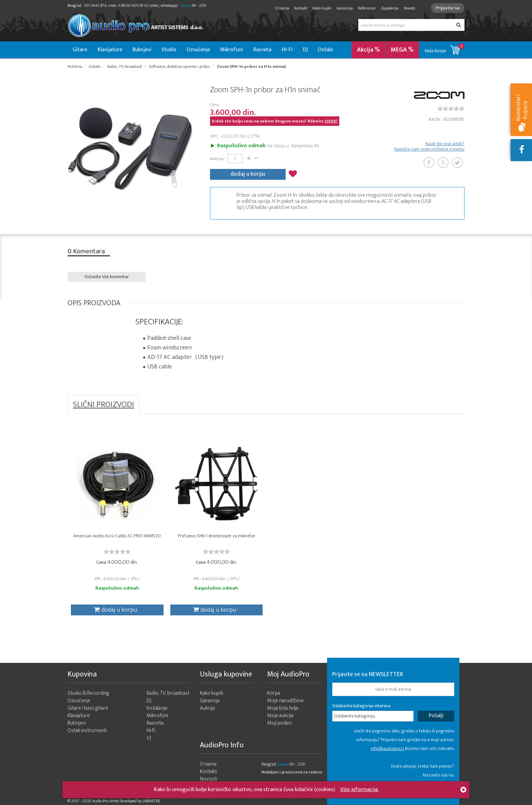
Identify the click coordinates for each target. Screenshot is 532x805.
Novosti (410, 8)
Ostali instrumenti (87, 731)
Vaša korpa (444, 49)
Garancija (345, 8)
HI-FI (287, 50)
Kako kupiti (322, 8)
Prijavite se (448, 8)
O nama (282, 8)
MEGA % (402, 50)
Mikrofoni (232, 50)
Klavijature (110, 50)
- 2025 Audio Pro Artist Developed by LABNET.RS (120, 801)
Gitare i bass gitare (88, 708)
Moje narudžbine (285, 701)
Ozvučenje (198, 50)
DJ (305, 50)
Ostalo (326, 50)
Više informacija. (359, 790)
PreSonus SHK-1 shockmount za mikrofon (216, 536)
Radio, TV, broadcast (168, 693)
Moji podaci (279, 723)
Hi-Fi (151, 731)
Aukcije (207, 708)
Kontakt (301, 8)
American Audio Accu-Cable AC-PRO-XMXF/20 (117, 536)
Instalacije (157, 708)
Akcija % (368, 50)
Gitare (80, 50)
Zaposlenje (390, 8)
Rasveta (262, 50)
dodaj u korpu (248, 174)
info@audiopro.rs (387, 749)
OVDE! (331, 121)
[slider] (451, 109)
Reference (367, 8)
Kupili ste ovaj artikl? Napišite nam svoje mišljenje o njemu (429, 147)
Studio (169, 50)
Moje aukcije (280, 716)
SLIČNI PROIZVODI (103, 405)
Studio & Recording (88, 693)
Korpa (273, 693)
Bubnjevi (142, 50)
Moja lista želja (283, 708)
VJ (149, 738)
